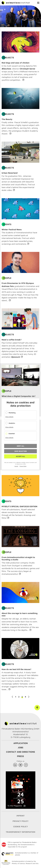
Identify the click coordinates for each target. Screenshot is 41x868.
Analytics (12, 423)
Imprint (16, 466)
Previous (12, 697)
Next (29, 697)
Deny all (21, 446)
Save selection (21, 451)
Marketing (12, 413)
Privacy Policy (23, 466)
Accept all (20, 456)
